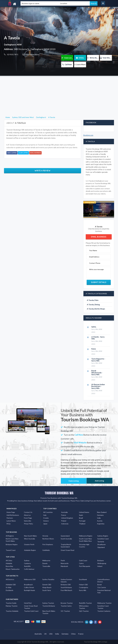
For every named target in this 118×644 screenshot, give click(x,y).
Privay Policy (28, 524)
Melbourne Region (86, 536)
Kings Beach (47, 587)
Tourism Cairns (66, 606)
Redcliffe (27, 566)
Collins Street (29, 587)
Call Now (67, 64)
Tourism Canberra (104, 611)
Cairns (81, 563)
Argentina (101, 524)
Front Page (28, 518)
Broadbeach (28, 585)
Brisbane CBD (66, 585)
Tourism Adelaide (12, 611)
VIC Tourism (65, 611)
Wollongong (102, 563)
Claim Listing (67, 58)
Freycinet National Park (104, 591)
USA (51, 634)
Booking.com (88, 135)
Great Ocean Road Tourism (31, 607)
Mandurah (64, 566)
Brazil (81, 518)
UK (45, 634)
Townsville (46, 566)
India (99, 518)
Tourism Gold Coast (31, 611)
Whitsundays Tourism (84, 607)
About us (27, 515)
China (73, 634)
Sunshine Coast (103, 539)
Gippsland (101, 547)
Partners (10, 518)
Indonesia (65, 524)
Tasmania (101, 542)
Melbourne (46, 560)
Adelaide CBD (11, 585)
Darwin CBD (47, 585)
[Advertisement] (59, 93)
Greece (46, 521)
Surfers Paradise (48, 579)
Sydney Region (103, 536)
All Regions (10, 536)
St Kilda (9, 587)
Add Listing (99, 481)
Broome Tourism (67, 603)
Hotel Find (28, 603)
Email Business (35, 153)
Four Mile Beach (66, 590)
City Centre (102, 587)
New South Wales (30, 536)
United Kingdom (67, 518)
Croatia (46, 518)
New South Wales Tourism (49, 612)
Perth (63, 560)
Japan (45, 524)
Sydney (27, 560)
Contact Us (28, 512)
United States (84, 512)
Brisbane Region (12, 544)
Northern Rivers (48, 539)
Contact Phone (95, 263)
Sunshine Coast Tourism (103, 607)
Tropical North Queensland (66, 546)
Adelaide (9, 563)
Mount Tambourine (13, 569)
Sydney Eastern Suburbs (66, 581)
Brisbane (101, 560)
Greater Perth (29, 544)
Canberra (27, 563)
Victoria (45, 536)
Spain (81, 515)
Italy (45, 515)
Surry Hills (83, 590)
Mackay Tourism (12, 606)
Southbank (83, 579)
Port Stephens (48, 544)
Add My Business (13, 515)
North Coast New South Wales (12, 540)
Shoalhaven (102, 544)
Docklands (10, 590)
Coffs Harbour (29, 569)
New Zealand (102, 512)
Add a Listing (12, 153)
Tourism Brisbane (49, 606)
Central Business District (104, 581)
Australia (64, 512)
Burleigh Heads (30, 590)
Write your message (96, 269)
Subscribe (28, 521)
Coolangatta (84, 587)
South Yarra (47, 590)
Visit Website (106, 58)
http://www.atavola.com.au (36, 54)
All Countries (48, 512)
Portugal (82, 521)
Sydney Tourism (48, 603)
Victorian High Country (84, 546)
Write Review (93, 58)
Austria (100, 521)
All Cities (9, 560)
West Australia (29, 539)
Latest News (11, 521)
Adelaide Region (30, 550)
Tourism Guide (11, 603)
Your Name (93, 250)
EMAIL (80, 58)
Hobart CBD (83, 585)
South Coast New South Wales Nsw (85, 540)
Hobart (100, 566)
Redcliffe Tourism (85, 603)
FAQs (9, 524)
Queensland (65, 536)
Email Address (94, 257)
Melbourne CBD (30, 579)
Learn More (80, 64)
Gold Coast (83, 560)
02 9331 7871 (13, 54)
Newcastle (65, 563)
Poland (64, 521)
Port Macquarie (85, 566)
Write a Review (42, 171)
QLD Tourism (84, 611)
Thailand (82, 524)
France (64, 515)
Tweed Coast (11, 550)
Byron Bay (9, 566)
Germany (100, 515)
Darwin (45, 563)
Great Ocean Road (67, 550)
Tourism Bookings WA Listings (96, 642)
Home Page (11, 512)
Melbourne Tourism (104, 603)
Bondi (99, 585)
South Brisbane (66, 587)
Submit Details (99, 282)
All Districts (10, 579)
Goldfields (46, 550)
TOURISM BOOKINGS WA (59, 493)
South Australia (66, 539)
